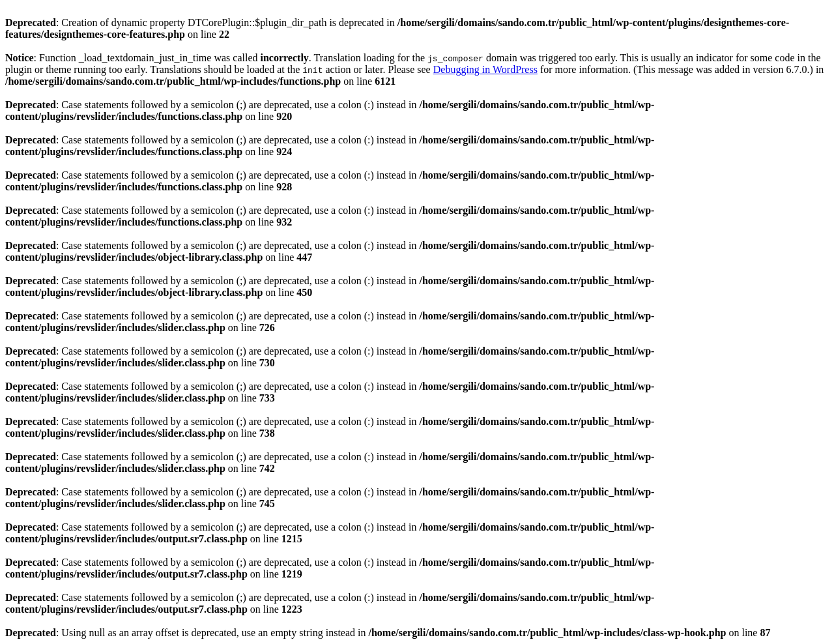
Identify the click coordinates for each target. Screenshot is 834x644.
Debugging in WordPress (485, 69)
